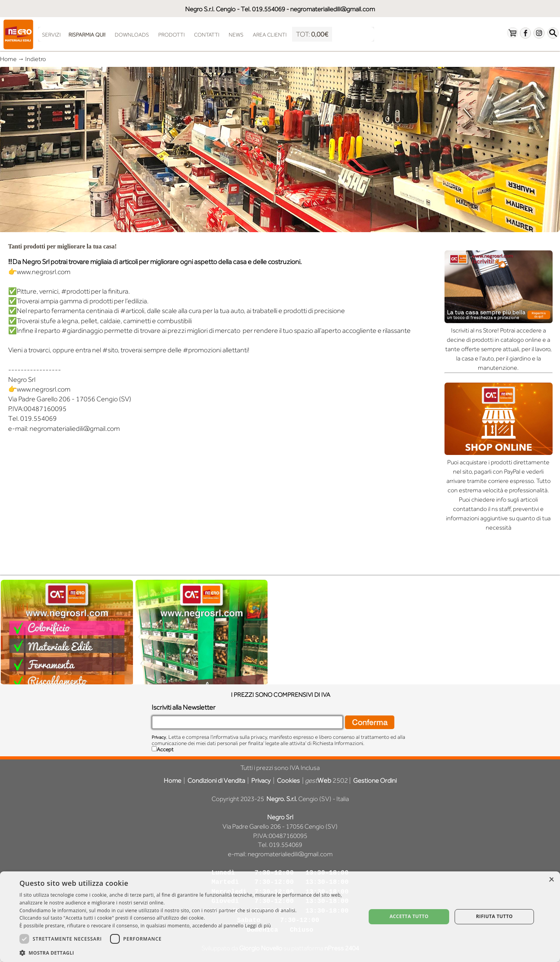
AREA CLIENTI (270, 35)
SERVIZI (51, 35)
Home (8, 59)
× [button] (551, 880)
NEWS (236, 35)
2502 (326, 780)
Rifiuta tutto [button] (494, 916)
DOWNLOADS (132, 35)
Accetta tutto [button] (409, 916)
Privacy (159, 737)
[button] (188, 952)
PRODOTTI (171, 35)
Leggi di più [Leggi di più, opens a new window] (258, 926)
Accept (165, 749)
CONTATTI (207, 35)
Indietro (37, 59)
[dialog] (280, 917)
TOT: (312, 34)
